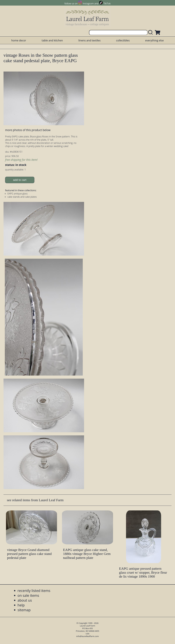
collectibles (123, 40)
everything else (154, 40)
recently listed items (34, 591)
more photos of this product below (28, 130)
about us (25, 600)
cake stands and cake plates (22, 197)
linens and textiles (89, 40)
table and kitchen (52, 40)
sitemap (24, 610)
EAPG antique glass (18, 194)
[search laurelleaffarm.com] (151, 33)
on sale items (28, 595)
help (21, 605)
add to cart (20, 180)
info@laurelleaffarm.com (88, 636)
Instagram (88, 4)
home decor (19, 40)
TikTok (107, 4)
